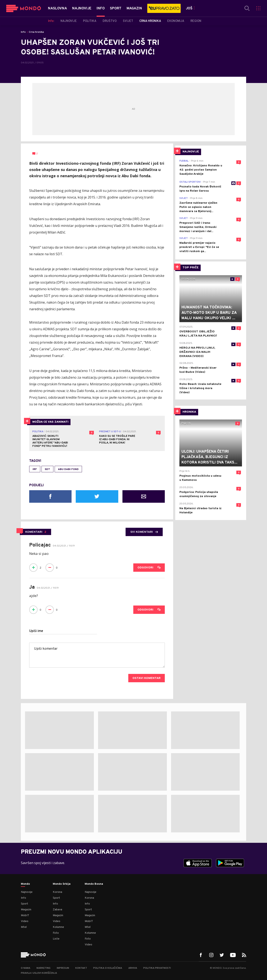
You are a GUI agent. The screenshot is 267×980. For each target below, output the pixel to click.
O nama (26, 968)
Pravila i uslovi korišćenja (39, 973)
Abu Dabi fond (68, 469)
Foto (56, 933)
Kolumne (58, 927)
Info (23, 32)
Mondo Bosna (94, 884)
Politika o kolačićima (108, 968)
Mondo (25, 884)
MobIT (25, 915)
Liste (56, 939)
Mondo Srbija (62, 884)
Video (25, 921)
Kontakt (81, 968)
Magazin (26, 910)
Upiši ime (36, 631)
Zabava (57, 910)
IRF (35, 469)
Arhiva (133, 968)
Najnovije (27, 892)
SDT (47, 469)
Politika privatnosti (157, 968)
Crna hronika (36, 32)
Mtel (24, 927)
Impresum (63, 968)
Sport (25, 904)
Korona (57, 892)
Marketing (43, 968)
